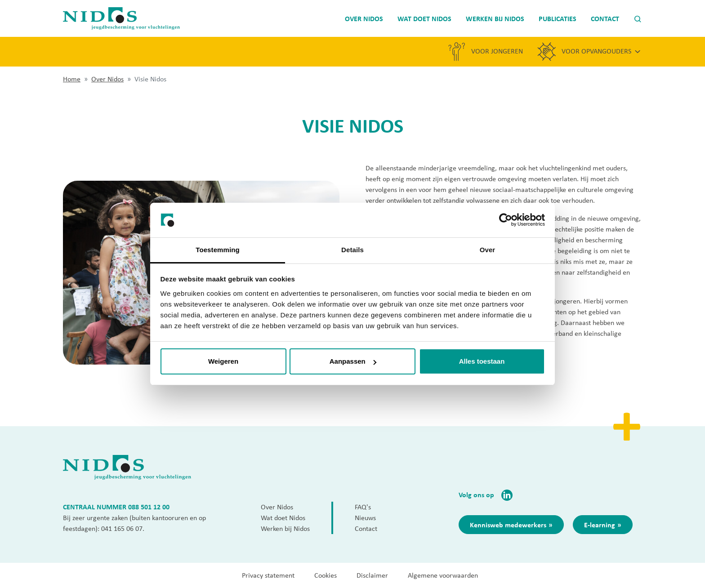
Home (72, 79)
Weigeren (223, 361)
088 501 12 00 (149, 507)
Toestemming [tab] (218, 250)
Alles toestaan (482, 361)
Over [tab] (488, 250)
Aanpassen (353, 361)
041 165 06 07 (122, 528)
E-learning (600, 525)
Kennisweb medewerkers (508, 525)
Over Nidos (107, 79)
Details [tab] (352, 250)
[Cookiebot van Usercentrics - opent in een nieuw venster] (506, 220)
